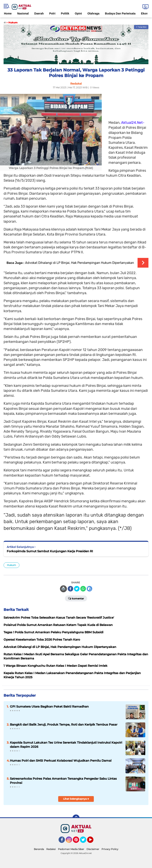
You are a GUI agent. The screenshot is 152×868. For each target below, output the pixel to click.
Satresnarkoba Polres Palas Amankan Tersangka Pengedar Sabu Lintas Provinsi (63, 781)
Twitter (85, 841)
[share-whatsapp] (83, 589)
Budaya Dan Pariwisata (120, 13)
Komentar (76, 598)
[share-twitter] (77, 589)
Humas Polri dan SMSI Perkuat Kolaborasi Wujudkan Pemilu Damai (61, 761)
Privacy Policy (110, 849)
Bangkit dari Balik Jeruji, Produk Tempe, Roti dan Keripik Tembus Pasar (64, 724)
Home (8, 13)
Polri (52, 13)
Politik (65, 13)
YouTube (93, 841)
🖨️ (63, 589)
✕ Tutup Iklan (141, 27)
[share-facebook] (70, 589)
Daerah (39, 13)
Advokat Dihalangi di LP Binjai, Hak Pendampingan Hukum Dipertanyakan (80, 263)
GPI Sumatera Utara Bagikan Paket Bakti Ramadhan (49, 706)
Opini (78, 13)
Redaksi (51, 849)
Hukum (11, 565)
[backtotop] (76, 818)
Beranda (39, 849)
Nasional (23, 13)
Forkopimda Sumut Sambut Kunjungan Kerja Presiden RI (50, 551)
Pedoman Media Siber (71, 849)
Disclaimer (93, 849)
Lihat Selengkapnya (76, 799)
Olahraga (94, 13)
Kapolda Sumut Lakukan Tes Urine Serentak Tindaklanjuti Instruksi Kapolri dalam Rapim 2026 (66, 745)
